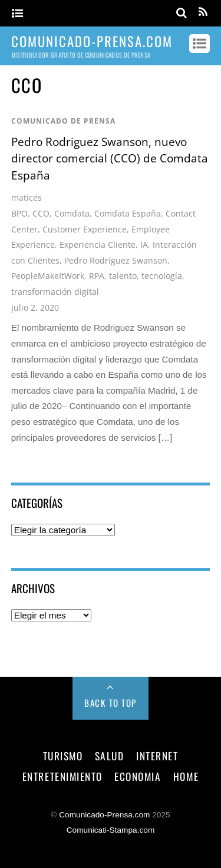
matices (27, 197)
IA (144, 245)
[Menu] (17, 14)
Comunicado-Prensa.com (104, 815)
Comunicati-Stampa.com (111, 830)
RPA (97, 276)
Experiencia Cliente (98, 245)
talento (123, 276)
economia (138, 776)
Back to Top (111, 703)
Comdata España (128, 213)
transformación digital (55, 292)
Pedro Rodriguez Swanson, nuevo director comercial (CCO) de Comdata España (110, 159)
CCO (41, 213)
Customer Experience (85, 229)
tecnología (162, 276)
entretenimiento (62, 776)
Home (186, 776)
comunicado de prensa (63, 121)
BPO (19, 213)
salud (110, 756)
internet (157, 756)
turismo (63, 756)
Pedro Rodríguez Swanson (116, 260)
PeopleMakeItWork (48, 276)
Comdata (72, 213)
